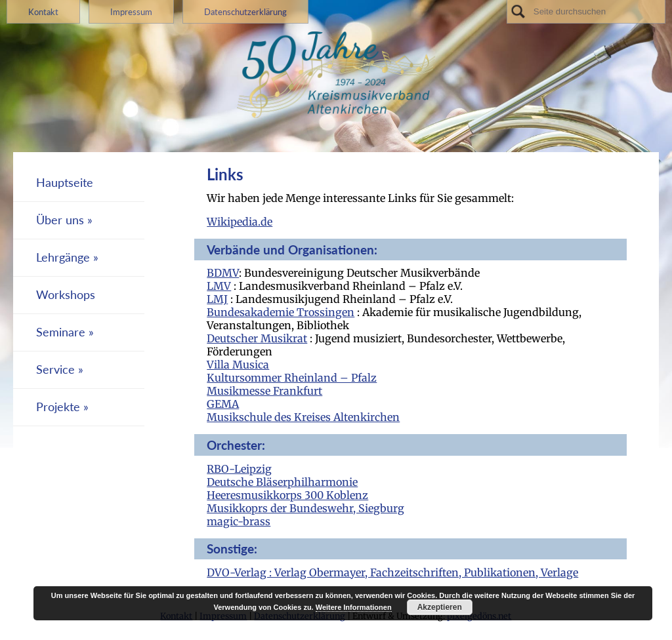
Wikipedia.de (240, 222)
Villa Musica (238, 365)
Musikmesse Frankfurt (264, 391)
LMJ (217, 299)
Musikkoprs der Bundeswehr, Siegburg (305, 508)
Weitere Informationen (354, 607)
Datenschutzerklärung (245, 12)
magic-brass (239, 521)
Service (55, 370)
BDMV (223, 273)
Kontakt (43, 12)
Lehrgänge (63, 257)
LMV (219, 286)
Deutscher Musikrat (257, 338)
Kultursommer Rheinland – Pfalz (292, 378)
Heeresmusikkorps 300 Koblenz (287, 495)
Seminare (61, 332)
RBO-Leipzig (239, 469)
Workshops (66, 295)
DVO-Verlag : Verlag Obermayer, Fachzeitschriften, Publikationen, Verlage (392, 572)
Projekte (58, 407)
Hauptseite (65, 183)
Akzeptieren (440, 607)
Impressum (131, 12)
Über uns (60, 220)
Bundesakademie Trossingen (281, 312)
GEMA (223, 404)
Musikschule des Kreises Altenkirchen (303, 417)
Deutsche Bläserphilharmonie (282, 482)
